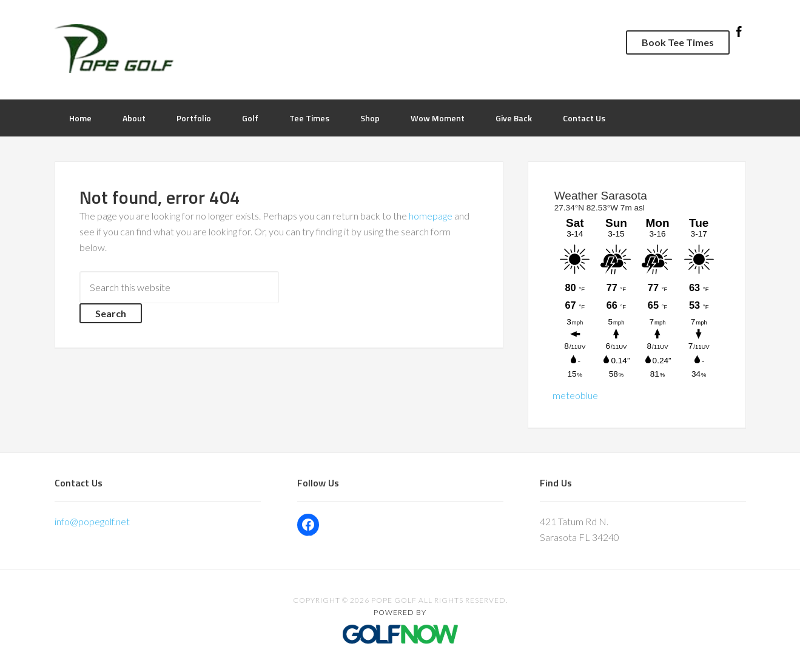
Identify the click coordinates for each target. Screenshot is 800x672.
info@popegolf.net (92, 521)
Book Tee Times (678, 42)
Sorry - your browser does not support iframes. (637, 285)
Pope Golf (227, 49)
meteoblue (575, 395)
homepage (431, 216)
